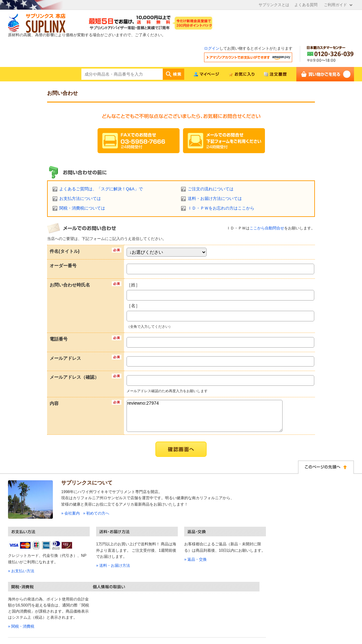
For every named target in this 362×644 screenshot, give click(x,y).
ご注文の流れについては (211, 189)
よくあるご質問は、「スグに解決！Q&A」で (101, 189)
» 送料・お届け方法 (113, 566)
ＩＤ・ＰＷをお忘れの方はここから (221, 208)
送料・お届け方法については (215, 199)
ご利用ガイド (335, 5)
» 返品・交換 (195, 559)
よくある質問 (306, 5)
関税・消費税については (82, 208)
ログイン (212, 48)
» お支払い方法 (21, 571)
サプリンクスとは (274, 5)
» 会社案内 (70, 513)
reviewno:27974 (205, 416)
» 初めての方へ (96, 513)
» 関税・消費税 (21, 626)
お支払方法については (80, 199)
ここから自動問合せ (267, 228)
